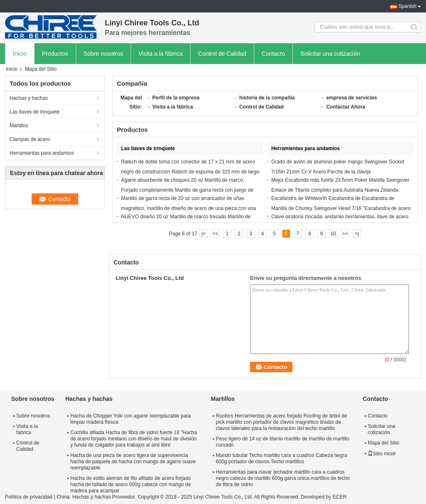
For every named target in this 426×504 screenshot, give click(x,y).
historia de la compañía (267, 98)
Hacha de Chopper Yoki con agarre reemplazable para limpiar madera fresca (131, 419)
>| (357, 234)
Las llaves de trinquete (35, 112)
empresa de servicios (352, 98)
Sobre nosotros (103, 54)
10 (333, 234)
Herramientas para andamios (42, 153)
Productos (55, 54)
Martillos (19, 126)
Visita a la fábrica (161, 54)
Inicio (20, 54)
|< (203, 234)
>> (345, 234)
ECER (340, 497)
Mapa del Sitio (384, 443)
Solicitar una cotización (330, 54)
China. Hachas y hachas (84, 497)
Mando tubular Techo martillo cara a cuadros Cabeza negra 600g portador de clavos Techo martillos (281, 458)
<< (215, 234)
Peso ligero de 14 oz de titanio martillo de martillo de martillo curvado (283, 442)
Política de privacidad (29, 497)
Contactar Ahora (346, 107)
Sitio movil (382, 454)
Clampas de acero (30, 139)
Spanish (407, 6)
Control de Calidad (222, 54)
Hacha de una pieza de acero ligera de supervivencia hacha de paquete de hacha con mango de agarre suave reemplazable (133, 462)
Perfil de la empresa (176, 98)
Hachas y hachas (29, 98)
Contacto (273, 54)
